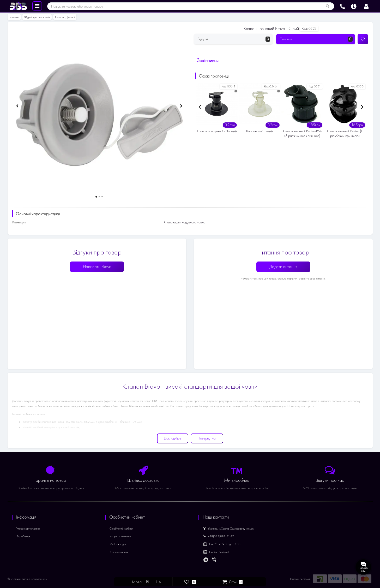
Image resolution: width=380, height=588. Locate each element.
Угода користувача (28, 528)
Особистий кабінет (121, 528)
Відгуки (234, 39)
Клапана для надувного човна (184, 222)
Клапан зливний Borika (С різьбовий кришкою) (345, 133)
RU (148, 582)
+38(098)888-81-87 (219, 536)
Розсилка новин (119, 552)
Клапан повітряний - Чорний (217, 131)
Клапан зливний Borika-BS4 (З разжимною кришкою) (302, 133)
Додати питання (283, 267)
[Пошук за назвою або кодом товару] (328, 6)
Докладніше (173, 438)
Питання (316, 39)
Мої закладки (118, 544)
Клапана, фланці (65, 17)
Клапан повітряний (260, 131)
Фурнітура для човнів (37, 17)
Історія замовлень (120, 536)
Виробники (23, 536)
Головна (14, 17)
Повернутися (207, 438)
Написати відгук (97, 267)
